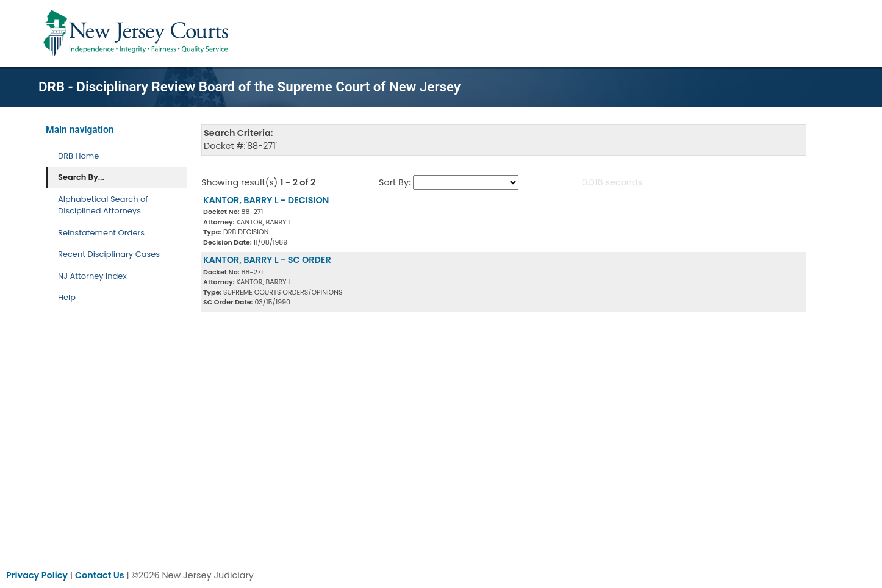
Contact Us (100, 575)
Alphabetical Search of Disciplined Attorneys (103, 205)
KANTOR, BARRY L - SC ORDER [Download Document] (267, 260)
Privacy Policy (37, 575)
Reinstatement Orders (101, 233)
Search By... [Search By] (81, 177)
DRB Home (78, 156)
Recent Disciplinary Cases (109, 254)
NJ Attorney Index (92, 276)
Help (67, 297)
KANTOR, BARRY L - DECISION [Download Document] (266, 200)
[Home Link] (138, 34)
